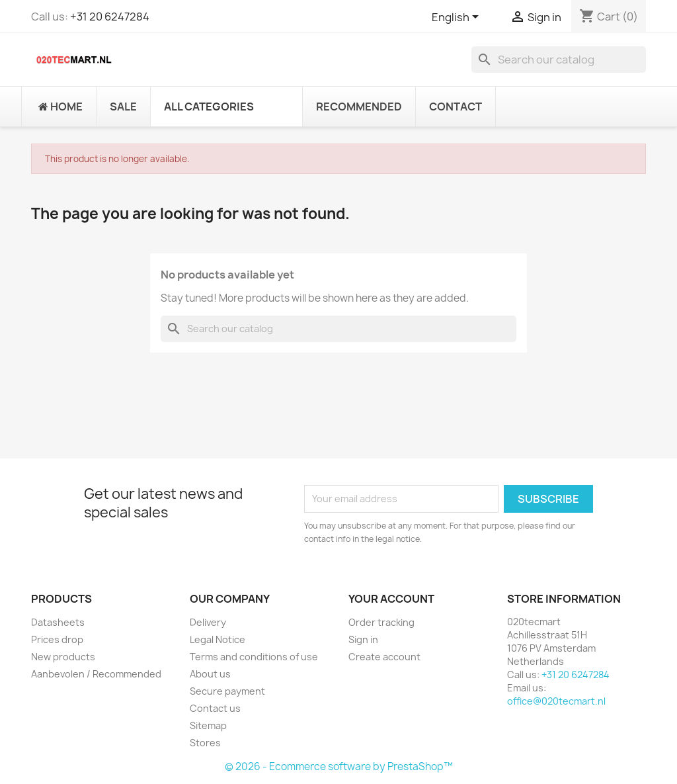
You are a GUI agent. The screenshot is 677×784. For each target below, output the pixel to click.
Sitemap (208, 725)
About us (210, 674)
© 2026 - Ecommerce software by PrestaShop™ (339, 766)
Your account (391, 599)
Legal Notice (218, 639)
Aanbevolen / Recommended (96, 674)
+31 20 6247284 (110, 17)
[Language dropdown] (458, 18)
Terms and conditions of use (254, 657)
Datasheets (58, 622)
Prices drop (57, 639)
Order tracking (381, 622)
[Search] (559, 60)
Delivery (208, 622)
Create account (384, 657)
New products (63, 657)
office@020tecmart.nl (556, 701)
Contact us (215, 708)
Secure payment (227, 691)
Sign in (363, 639)
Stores (205, 743)
